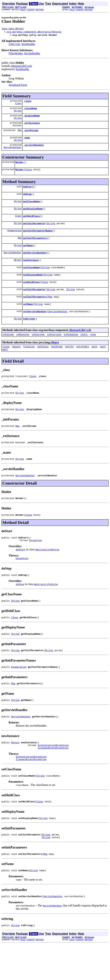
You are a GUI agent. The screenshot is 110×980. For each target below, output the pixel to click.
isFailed (8, 350)
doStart (28, 193)
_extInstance (31, 126)
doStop (27, 200)
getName (28, 256)
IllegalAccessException (53, 778)
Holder (20, 167)
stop (93, 350)
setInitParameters (35, 311)
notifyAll (83, 363)
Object (18, 271)
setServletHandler (35, 326)
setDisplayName (33, 287)
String (18, 113)
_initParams (31, 133)
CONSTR (31, 10)
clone (6, 363)
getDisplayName (33, 216)
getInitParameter (34, 232)
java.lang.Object (13, 29)
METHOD (40, 10)
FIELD (23, 10)
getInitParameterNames (38, 240)
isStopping (71, 350)
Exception (36, 563)
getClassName (31, 208)
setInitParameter (34, 303)
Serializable (28, 45)
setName (28, 318)
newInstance (31, 271)
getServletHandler (35, 263)
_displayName (31, 118)
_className (30, 110)
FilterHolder (16, 54)
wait (94, 363)
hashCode (57, 363)
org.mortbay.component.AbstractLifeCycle (34, 32)
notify (69, 363)
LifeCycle (14, 45)
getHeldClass (31, 224)
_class (27, 102)
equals (16, 363)
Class (18, 105)
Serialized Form (18, 85)
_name (27, 141)
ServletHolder (32, 54)
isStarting (54, 350)
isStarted (38, 350)
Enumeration (15, 240)
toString (29, 334)
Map (20, 133)
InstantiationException (53, 775)
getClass (43, 363)
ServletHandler (13, 152)
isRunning (23, 350)
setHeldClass (31, 295)
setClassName (31, 279)
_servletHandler (34, 149)
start (84, 350)
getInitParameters (35, 248)
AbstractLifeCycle (21, 66)
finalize (29, 363)
